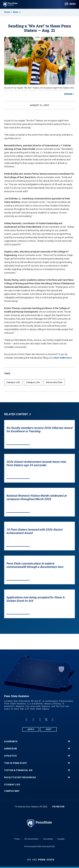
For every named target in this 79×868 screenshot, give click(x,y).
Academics (11, 741)
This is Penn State (15, 763)
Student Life (12, 785)
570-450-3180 (58, 807)
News (16, 12)
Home (7, 12)
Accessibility (48, 839)
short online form (63, 358)
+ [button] (69, 741)
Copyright (61, 839)
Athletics (10, 756)
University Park (54, 382)
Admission (11, 749)
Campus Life (13, 382)
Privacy (17, 839)
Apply (31, 729)
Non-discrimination (32, 839)
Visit (48, 729)
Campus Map (12, 791)
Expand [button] (68, 94)
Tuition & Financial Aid (18, 770)
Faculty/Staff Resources (20, 777)
